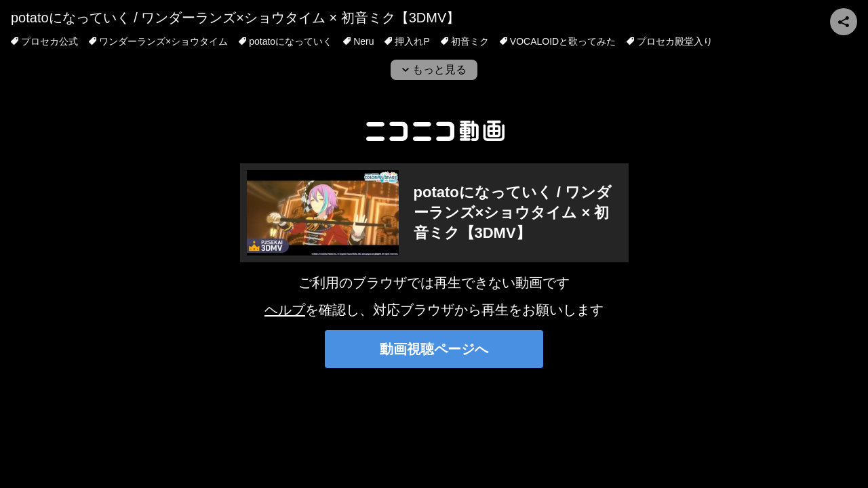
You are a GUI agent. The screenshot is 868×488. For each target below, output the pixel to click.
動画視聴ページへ (434, 349)
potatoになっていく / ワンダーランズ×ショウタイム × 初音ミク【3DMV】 (235, 18)
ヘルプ (285, 310)
